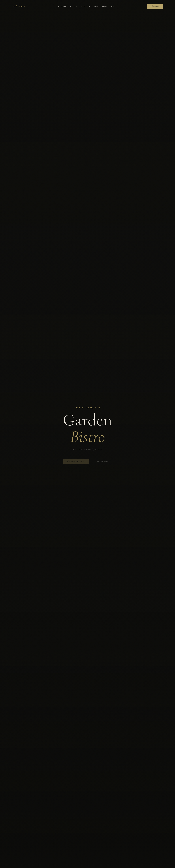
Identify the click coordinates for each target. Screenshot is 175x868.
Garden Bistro (18, 6)
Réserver (155, 6)
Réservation (108, 6)
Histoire (62, 6)
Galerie (74, 6)
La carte (86, 6)
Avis (96, 6)
